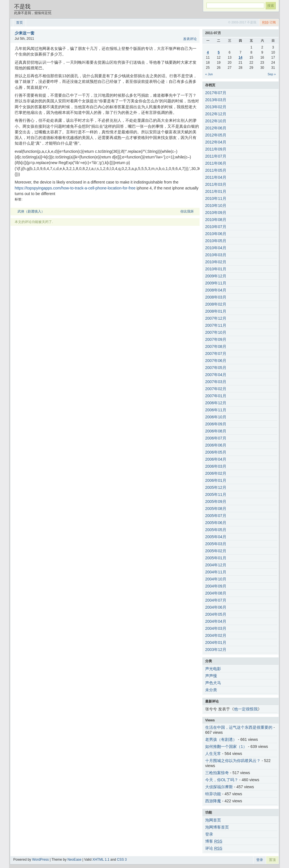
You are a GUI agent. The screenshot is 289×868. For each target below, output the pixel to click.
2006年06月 (216, 445)
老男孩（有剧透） (221, 739)
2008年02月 (216, 304)
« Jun (209, 74)
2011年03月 (216, 184)
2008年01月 (216, 311)
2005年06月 (216, 523)
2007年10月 (216, 332)
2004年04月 (216, 621)
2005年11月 (216, 494)
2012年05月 (216, 135)
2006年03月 (216, 466)
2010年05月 (216, 241)
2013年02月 (216, 107)
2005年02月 (216, 551)
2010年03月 (216, 255)
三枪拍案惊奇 (217, 773)
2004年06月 (216, 607)
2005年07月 (216, 516)
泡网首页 (213, 820)
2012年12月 (216, 114)
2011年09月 (216, 149)
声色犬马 (213, 683)
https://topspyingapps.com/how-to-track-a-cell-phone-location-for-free (75, 188)
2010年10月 (216, 206)
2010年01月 (216, 269)
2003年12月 (216, 650)
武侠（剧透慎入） (31, 211)
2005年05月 (216, 530)
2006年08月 (216, 431)
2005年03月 (216, 544)
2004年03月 (216, 628)
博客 (214, 841)
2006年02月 (216, 473)
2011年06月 (216, 163)
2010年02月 (216, 262)
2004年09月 (216, 586)
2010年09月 (216, 213)
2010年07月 (216, 227)
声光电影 (213, 669)
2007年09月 (216, 339)
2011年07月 (216, 156)
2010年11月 (216, 198)
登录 (209, 834)
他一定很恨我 (246, 709)
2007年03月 (216, 382)
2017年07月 (216, 93)
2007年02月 (216, 389)
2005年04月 (216, 537)
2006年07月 (216, 438)
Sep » (272, 74)
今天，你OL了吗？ (222, 780)
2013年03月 (216, 100)
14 (240, 58)
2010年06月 (216, 234)
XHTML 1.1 (101, 860)
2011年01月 (216, 191)
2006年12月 (216, 403)
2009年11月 (216, 283)
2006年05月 (216, 452)
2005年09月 (216, 502)
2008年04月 (216, 290)
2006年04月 (216, 459)
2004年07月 (216, 600)
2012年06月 (216, 128)
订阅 (269, 22)
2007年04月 (216, 375)
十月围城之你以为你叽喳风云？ (233, 761)
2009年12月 (216, 276)
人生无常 (213, 754)
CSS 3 (122, 860)
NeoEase (74, 860)
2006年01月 (216, 480)
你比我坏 (187, 211)
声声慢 (211, 676)
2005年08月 (216, 509)
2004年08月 (216, 593)
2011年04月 (216, 177)
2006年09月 (216, 424)
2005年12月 (216, 487)
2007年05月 (216, 368)
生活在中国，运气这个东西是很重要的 (239, 727)
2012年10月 (216, 121)
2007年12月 (216, 318)
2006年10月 (216, 417)
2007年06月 (216, 361)
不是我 (22, 6)
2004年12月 (216, 565)
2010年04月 (216, 248)
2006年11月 (216, 410)
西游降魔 (213, 801)
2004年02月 (216, 635)
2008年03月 (216, 297)
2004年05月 (216, 614)
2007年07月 (216, 354)
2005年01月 (216, 558)
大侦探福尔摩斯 (219, 787)
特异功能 (213, 794)
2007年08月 (216, 346)
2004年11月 (216, 572)
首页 (19, 23)
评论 (214, 848)
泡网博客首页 (217, 827)
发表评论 (190, 39)
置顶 (272, 860)
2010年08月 (216, 220)
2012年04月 (216, 142)
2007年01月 (216, 396)
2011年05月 (216, 170)
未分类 (211, 690)
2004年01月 (216, 642)
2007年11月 (216, 325)
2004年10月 (216, 579)
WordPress (40, 860)
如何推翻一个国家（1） (226, 746)
